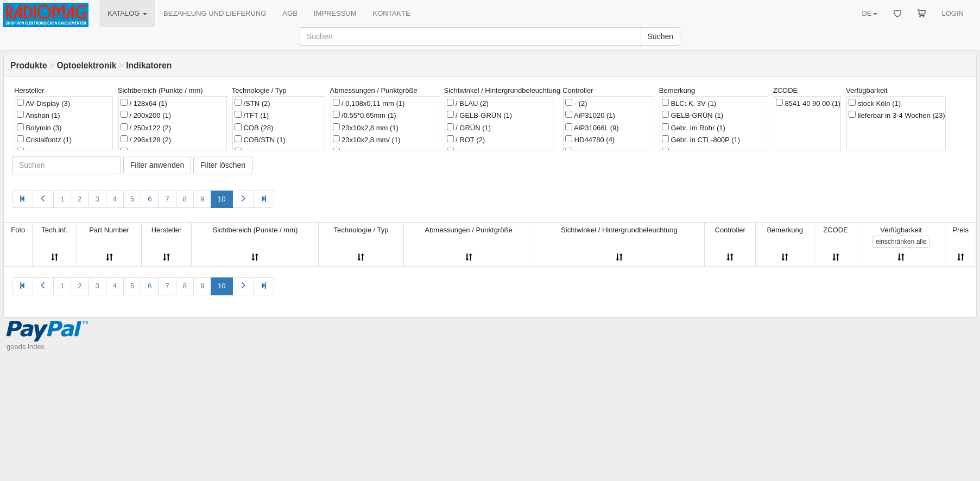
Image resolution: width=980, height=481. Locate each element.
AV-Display (43, 103)
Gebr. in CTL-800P (701, 140)
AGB (290, 13)
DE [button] (869, 13)
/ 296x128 (146, 140)
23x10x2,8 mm (366, 128)
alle (901, 242)
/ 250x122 (146, 128)
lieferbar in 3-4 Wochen (897, 115)
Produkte (29, 65)
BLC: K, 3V (689, 103)
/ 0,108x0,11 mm (369, 103)
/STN (252, 103)
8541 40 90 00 (808, 103)
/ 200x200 (146, 115)
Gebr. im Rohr (694, 128)
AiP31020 (590, 115)
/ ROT (466, 140)
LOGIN (953, 13)
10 (222, 199)
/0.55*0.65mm (365, 115)
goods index (26, 347)
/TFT (252, 115)
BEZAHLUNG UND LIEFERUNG (215, 13)
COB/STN (260, 140)
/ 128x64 (144, 103)
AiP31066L (592, 128)
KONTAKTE (392, 13)
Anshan (39, 115)
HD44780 (590, 140)
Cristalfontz (44, 140)
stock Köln (875, 103)
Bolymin (39, 128)
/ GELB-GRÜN (480, 115)
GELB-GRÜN (693, 115)
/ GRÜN (469, 128)
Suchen (660, 36)
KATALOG (127, 13)
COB (254, 128)
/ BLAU (468, 103)
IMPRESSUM (335, 13)
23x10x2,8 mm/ (367, 140)
